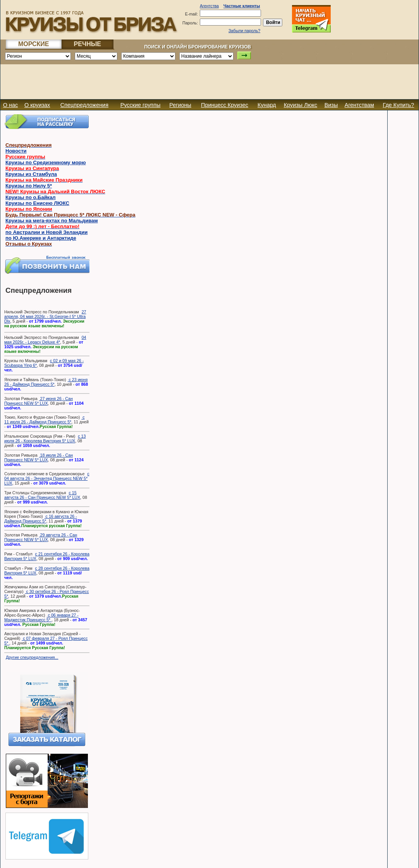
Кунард (267, 105)
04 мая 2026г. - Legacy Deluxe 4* (45, 340)
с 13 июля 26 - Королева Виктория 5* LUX (45, 438)
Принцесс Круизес (225, 105)
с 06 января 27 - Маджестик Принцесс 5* (41, 617)
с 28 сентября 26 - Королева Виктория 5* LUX (47, 571)
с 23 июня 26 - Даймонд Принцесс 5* (46, 382)
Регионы (180, 105)
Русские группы (141, 105)
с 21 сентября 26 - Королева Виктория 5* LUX (47, 556)
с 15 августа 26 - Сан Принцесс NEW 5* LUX (42, 495)
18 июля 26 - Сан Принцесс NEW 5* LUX (39, 457)
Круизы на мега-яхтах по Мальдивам (52, 221)
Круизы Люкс (301, 105)
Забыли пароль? (244, 31)
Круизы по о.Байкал (31, 197)
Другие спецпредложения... (32, 657)
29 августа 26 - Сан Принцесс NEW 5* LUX (41, 537)
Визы (331, 105)
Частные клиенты (242, 6)
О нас (10, 105)
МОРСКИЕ (34, 44)
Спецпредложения (84, 105)
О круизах (37, 105)
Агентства (209, 6)
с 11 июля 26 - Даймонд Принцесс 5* (45, 419)
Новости (16, 151)
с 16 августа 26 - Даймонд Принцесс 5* (41, 519)
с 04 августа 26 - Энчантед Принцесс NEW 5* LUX (47, 478)
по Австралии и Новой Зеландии (46, 232)
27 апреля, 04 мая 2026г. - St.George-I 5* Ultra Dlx (45, 316)
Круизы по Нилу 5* (29, 186)
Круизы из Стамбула (31, 174)
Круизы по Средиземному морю (46, 162)
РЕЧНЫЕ (88, 44)
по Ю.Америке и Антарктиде (41, 238)
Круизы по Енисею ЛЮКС (37, 203)
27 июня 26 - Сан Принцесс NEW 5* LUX (39, 401)
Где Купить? (399, 105)
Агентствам (359, 105)
